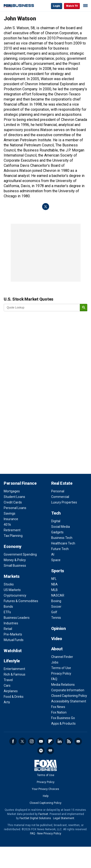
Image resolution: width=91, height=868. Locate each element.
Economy (13, 546)
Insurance (11, 519)
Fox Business (19, 6)
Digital (56, 521)
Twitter (22, 741)
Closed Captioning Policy (69, 696)
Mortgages (12, 491)
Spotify (41, 751)
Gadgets (57, 532)
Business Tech (62, 538)
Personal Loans (15, 508)
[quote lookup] (42, 308)
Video (57, 639)
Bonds (8, 607)
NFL (54, 579)
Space (56, 560)
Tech (56, 513)
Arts (7, 702)
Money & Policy (15, 560)
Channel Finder (62, 657)
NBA (54, 584)
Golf (54, 612)
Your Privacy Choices (45, 789)
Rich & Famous (15, 674)
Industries (11, 623)
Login (57, 6)
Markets (12, 576)
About (57, 649)
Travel (8, 680)
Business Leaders (17, 618)
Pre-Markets (13, 634)
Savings (10, 513)
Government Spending (20, 554)
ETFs (7, 612)
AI (53, 554)
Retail (8, 629)
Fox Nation (59, 712)
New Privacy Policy (49, 833)
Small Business (15, 566)
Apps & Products (63, 723)
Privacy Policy (61, 673)
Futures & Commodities (21, 601)
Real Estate (62, 483)
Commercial (60, 497)
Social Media (61, 527)
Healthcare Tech (63, 543)
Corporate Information (68, 690)
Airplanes (11, 691)
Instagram (32, 741)
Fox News (58, 707)
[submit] (84, 308)
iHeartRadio (50, 751)
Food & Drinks (14, 697)
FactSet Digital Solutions (35, 818)
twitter (46, 207)
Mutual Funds (14, 640)
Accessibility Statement (69, 701)
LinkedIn (60, 741)
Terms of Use (61, 668)
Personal (58, 491)
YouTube (41, 741)
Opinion (59, 628)
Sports (58, 571)
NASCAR (58, 595)
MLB (54, 590)
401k (7, 525)
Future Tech (60, 549)
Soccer (56, 607)
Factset (43, 814)
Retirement (12, 530)
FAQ (54, 679)
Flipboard (50, 741)
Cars (7, 686)
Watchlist (13, 651)
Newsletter (78, 741)
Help (46, 796)
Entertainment (14, 669)
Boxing (56, 601)
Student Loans (14, 497)
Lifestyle (12, 661)
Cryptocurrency (15, 595)
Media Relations (63, 685)
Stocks (9, 584)
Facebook (13, 741)
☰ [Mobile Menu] (85, 6)
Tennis (56, 618)
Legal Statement (64, 818)
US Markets (12, 590)
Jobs (55, 662)
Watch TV (72, 6)
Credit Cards (13, 502)
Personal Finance (20, 483)
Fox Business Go (63, 718)
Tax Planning (13, 536)
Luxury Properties (64, 502)
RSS (69, 741)
